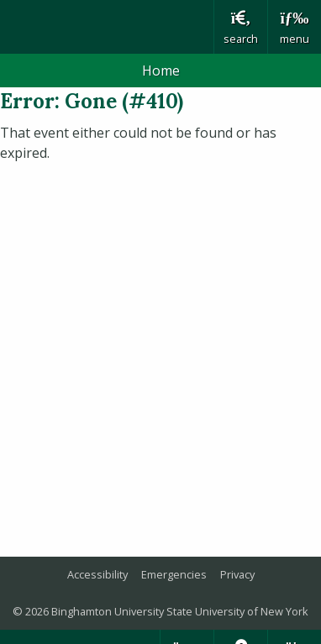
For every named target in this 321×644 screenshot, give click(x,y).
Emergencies (174, 574)
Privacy (237, 574)
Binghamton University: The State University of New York (107, 27)
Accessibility (97, 574)
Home (161, 71)
